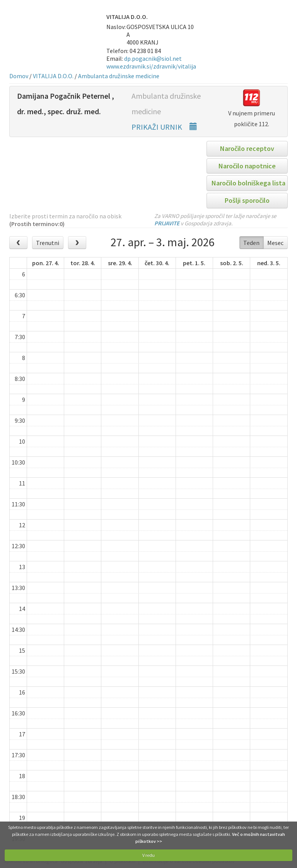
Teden (251, 243)
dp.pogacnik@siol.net (153, 58)
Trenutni (48, 243)
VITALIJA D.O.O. (53, 76)
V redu (148, 855)
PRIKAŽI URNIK (164, 127)
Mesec (275, 243)
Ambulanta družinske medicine (119, 76)
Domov (19, 76)
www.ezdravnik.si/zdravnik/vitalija (151, 66)
